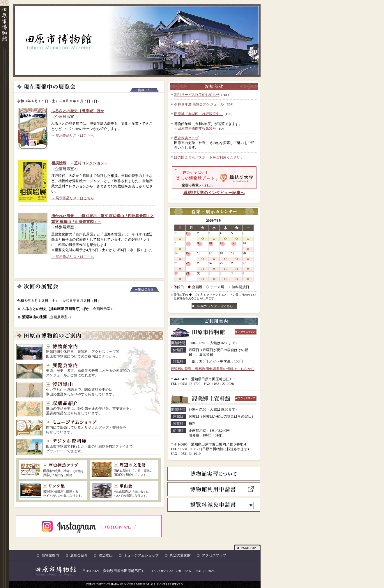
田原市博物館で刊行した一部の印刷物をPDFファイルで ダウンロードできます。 (89, 446)
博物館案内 (50, 555)
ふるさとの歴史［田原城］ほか (78, 111)
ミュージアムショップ (141, 555)
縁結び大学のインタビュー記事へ (214, 193)
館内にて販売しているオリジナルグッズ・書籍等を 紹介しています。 (86, 427)
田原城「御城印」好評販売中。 (199, 114)
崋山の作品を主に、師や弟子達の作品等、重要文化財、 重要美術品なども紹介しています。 (90, 408)
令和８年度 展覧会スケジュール (199, 104)
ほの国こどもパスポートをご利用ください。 (209, 157)
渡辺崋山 (106, 555)
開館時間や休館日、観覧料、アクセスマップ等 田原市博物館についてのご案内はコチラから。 (83, 351)
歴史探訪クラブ (186, 138)
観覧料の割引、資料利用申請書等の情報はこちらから (213, 369)
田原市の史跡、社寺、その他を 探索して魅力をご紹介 (63, 470)
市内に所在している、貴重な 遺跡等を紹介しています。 (135, 470)
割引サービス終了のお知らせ (197, 95)
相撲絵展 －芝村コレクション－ (80, 163)
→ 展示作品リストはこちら (73, 135)
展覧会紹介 (79, 555)
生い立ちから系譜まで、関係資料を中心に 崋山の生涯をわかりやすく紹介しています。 (81, 389)
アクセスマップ (214, 555)
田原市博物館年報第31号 (197, 128)
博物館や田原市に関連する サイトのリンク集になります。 (64, 491)
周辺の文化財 (180, 555)
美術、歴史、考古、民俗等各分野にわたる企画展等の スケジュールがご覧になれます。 (88, 370)
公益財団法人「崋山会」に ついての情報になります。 (135, 491)
